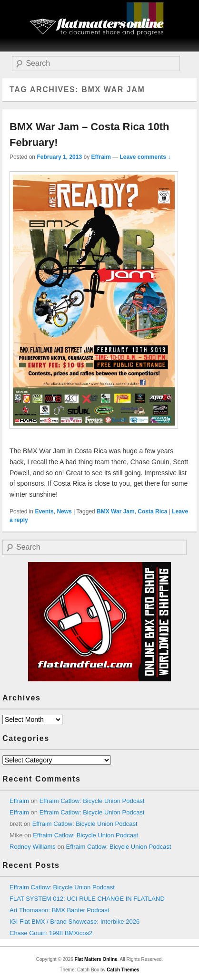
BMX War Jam (116, 511)
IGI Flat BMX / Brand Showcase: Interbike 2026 (75, 922)
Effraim (101, 157)
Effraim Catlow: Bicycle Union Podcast (92, 801)
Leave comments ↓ (145, 157)
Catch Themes (123, 970)
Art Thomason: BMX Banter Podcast (59, 910)
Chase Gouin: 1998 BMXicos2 (51, 933)
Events (44, 511)
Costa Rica (152, 511)
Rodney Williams (33, 847)
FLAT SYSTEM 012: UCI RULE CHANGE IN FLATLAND (87, 899)
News (64, 511)
